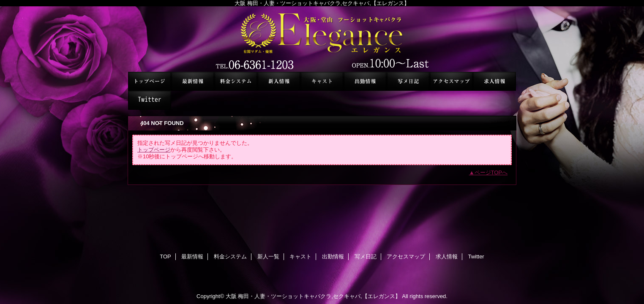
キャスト (322, 81)
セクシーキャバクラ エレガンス (322, 39)
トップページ (154, 150)
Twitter (150, 100)
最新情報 (193, 81)
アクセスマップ (451, 81)
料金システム (236, 81)
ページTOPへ (491, 172)
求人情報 (494, 81)
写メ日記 (408, 81)
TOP (150, 81)
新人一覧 (279, 81)
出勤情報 (365, 81)
